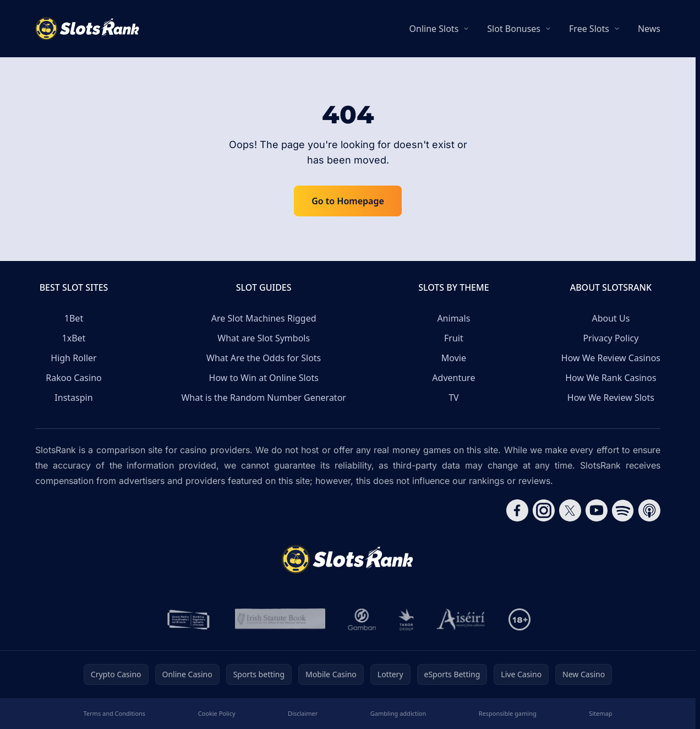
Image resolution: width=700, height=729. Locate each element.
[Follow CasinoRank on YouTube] (597, 510)
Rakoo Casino (73, 378)
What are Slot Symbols (264, 338)
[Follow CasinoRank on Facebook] (517, 510)
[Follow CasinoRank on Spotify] (623, 510)
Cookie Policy (217, 713)
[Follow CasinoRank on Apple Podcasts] (649, 510)
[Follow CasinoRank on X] (570, 510)
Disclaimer (303, 713)
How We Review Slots (611, 398)
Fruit (454, 338)
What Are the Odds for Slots (264, 358)
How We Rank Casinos (611, 378)
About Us (611, 318)
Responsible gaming (508, 713)
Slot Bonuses (514, 29)
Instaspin (73, 398)
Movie (454, 358)
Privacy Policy (611, 338)
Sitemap (600, 713)
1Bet (74, 318)
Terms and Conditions (115, 713)
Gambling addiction (398, 713)
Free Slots (589, 29)
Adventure (453, 378)
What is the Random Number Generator (264, 398)
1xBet (74, 338)
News (649, 29)
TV (454, 398)
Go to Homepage (348, 201)
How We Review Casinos (611, 358)
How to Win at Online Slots (264, 378)
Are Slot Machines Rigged (264, 318)
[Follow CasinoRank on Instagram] (544, 510)
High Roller (73, 358)
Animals (453, 318)
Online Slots (434, 29)
